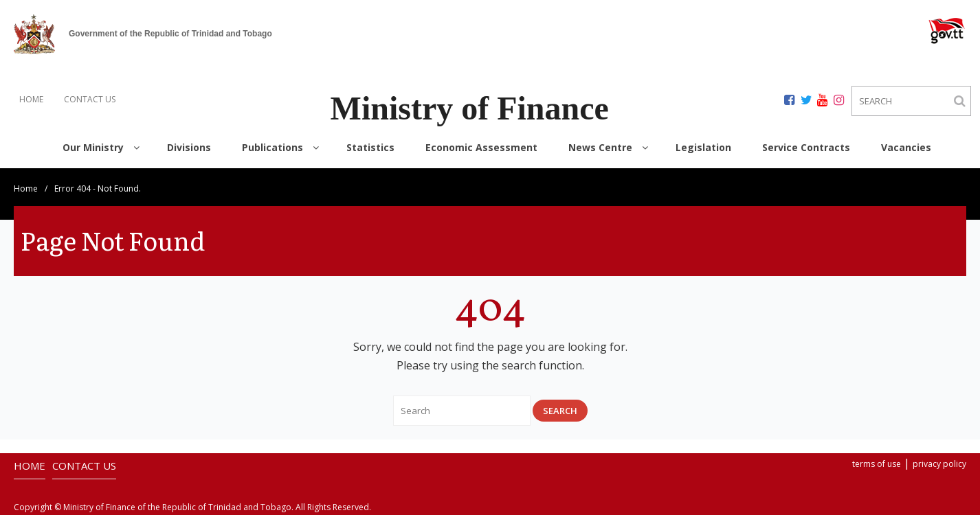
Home (26, 188)
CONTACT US (90, 99)
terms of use (877, 464)
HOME (31, 99)
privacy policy (939, 464)
